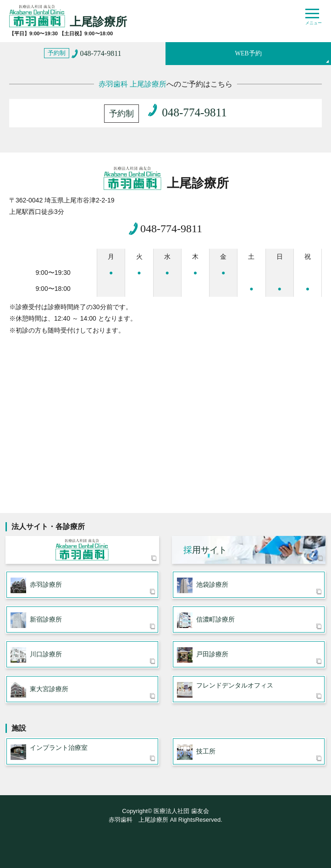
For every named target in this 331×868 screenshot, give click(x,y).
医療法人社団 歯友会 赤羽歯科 (82, 550)
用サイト (205, 550)
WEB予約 (248, 53)
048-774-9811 (171, 229)
